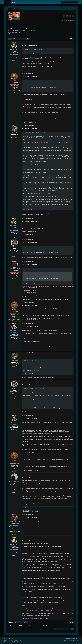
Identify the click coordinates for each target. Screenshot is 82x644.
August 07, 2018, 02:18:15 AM (31, 384)
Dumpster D (15, 49)
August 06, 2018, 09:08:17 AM (31, 77)
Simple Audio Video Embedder (12, 642)
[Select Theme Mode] (20, 2)
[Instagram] (70, 16)
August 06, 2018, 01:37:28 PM (33, 327)
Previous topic (11, 32)
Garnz (15, 247)
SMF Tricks (12, 639)
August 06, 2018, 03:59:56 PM (31, 356)
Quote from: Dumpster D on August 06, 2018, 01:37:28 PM (34, 388)
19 (25, 39)
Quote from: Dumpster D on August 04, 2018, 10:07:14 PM (34, 81)
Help (65, 640)
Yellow (70, 20)
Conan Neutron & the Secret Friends (30, 510)
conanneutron (15, 481)
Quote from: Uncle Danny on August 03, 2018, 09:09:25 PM (35, 50)
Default (63, 20)
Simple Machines (18, 641)
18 (23, 39)
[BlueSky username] (67, 16)
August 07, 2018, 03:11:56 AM (31, 419)
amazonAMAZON (15, 522)
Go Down (10, 39)
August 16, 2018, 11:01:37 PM (31, 540)
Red (65, 20)
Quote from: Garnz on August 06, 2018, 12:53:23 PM (33, 269)
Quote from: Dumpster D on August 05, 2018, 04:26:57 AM (34, 133)
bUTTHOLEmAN (15, 269)
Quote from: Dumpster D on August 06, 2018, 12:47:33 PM (34, 360)
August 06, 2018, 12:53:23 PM (31, 243)
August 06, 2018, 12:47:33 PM (31, 222)
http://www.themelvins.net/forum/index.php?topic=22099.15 (42, 309)
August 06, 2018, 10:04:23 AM (31, 128)
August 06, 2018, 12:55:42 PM (31, 265)
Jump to (52, 629)
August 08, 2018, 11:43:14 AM (31, 477)
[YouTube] (73, 16)
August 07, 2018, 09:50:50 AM (31, 456)
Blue (68, 20)
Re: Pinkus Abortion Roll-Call (28, 42)
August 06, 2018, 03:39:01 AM (31, 45)
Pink (74, 20)
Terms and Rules (70, 640)
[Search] (71, 2)
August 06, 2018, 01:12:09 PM (31, 305)
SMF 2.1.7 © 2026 (9, 641)
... (21, 39)
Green (66, 20)
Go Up (10, 622)
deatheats (15, 133)
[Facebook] (64, 16)
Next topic (18, 32)
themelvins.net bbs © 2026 (71, 639)
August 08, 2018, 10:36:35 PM (31, 518)
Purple (72, 20)
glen (15, 81)
